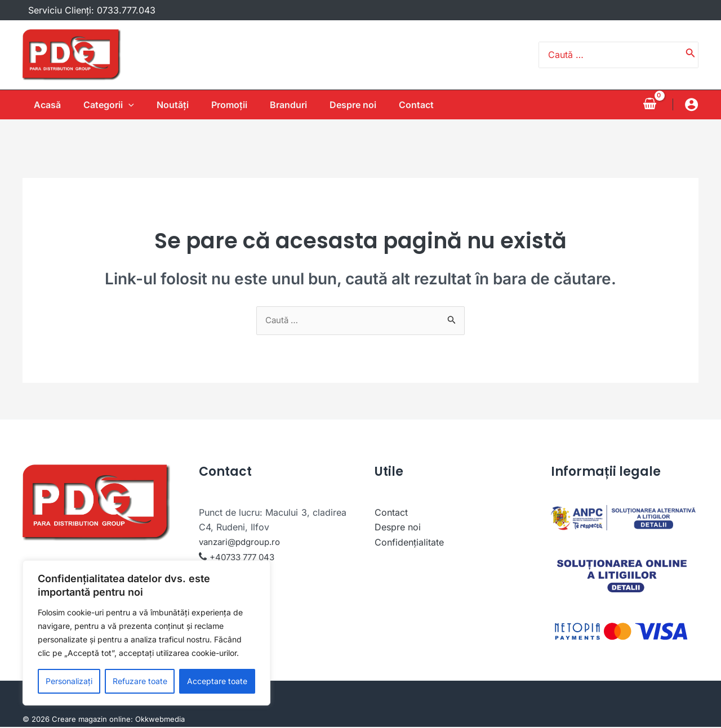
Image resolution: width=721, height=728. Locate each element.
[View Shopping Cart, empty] (649, 104)
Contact (432, 105)
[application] (122, 105)
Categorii (102, 105)
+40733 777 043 (245, 557)
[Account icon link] (691, 104)
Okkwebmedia (160, 720)
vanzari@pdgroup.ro (243, 543)
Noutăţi (170, 105)
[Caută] (691, 55)
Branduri (295, 105)
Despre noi (364, 105)
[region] (146, 633)
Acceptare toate (217, 681)
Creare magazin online (91, 720)
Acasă (36, 105)
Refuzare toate (140, 681)
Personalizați (69, 681)
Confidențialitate (409, 543)
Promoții (232, 105)
